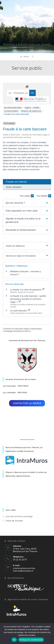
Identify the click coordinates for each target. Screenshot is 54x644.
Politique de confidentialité (31, 640)
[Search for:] (32, 57)
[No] (50, 634)
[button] (27, 203)
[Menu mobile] (25, 57)
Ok (14, 640)
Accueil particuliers (13, 107)
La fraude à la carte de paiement (27, 290)
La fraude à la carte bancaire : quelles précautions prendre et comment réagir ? (28, 299)
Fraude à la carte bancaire (16, 114)
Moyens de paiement (31, 111)
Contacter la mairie (27, 403)
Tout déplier (44, 196)
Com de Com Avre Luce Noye (19, 516)
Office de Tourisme (14, 521)
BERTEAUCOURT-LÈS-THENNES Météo (27, 423)
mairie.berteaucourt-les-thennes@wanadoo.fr (24, 570)
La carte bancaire (20, 311)
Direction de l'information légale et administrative (23, 329)
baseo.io (28, 331)
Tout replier (27, 196)
